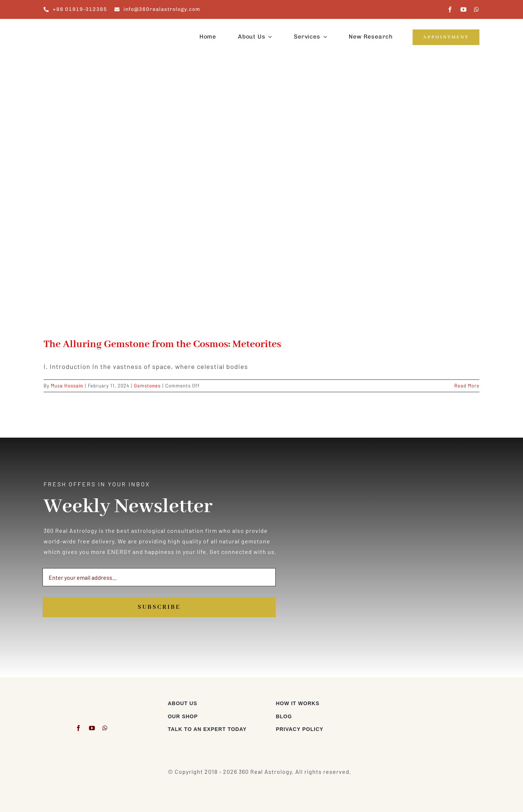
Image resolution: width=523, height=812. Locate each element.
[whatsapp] (477, 9)
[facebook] (450, 9)
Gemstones (147, 386)
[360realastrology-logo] (66, 27)
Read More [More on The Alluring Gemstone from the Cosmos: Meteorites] (467, 386)
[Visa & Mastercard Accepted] (456, 702)
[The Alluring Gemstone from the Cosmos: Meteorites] (261, 202)
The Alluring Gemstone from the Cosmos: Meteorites (162, 344)
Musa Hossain (67, 386)
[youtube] (464, 9)
